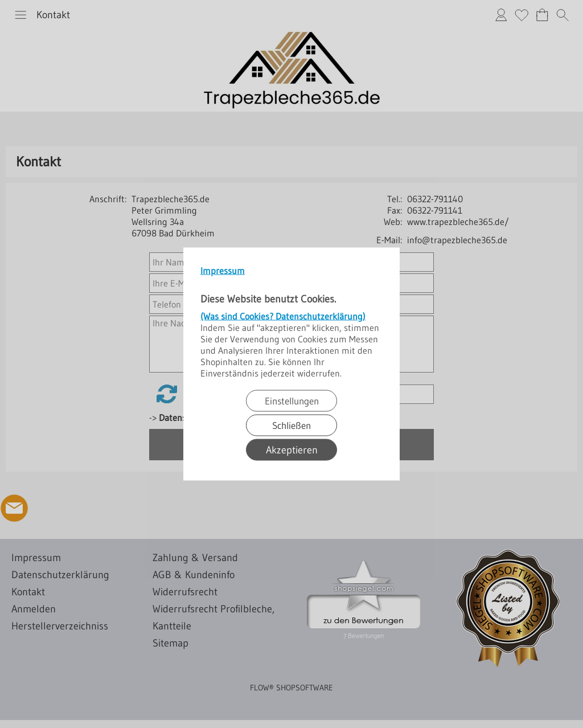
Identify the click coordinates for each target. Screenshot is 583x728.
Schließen (291, 425)
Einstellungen (292, 401)
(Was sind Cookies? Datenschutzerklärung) (283, 316)
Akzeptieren (292, 450)
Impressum (223, 271)
